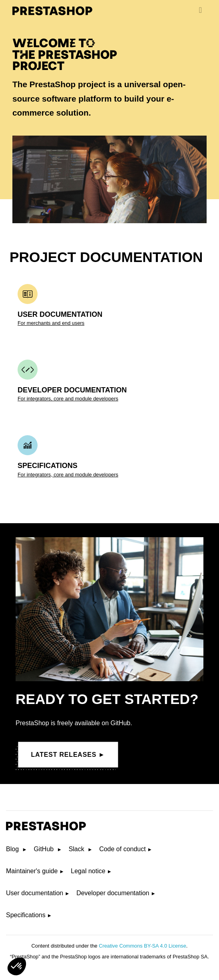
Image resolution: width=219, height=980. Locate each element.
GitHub (44, 849)
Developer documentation (113, 893)
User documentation (35, 893)
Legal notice (88, 871)
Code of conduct (122, 849)
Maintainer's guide (32, 871)
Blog (13, 849)
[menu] (200, 10)
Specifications (26, 915)
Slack (78, 849)
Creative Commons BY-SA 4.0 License (142, 946)
